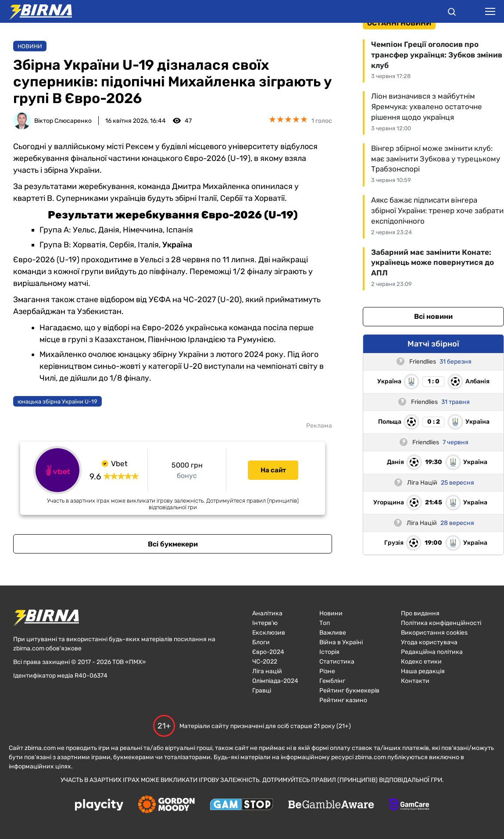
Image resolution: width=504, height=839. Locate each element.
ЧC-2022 (265, 662)
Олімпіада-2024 (275, 681)
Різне (327, 671)
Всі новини (433, 316)
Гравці (262, 691)
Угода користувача (429, 642)
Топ (325, 623)
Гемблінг (332, 681)
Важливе (333, 633)
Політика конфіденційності (441, 623)
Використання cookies (434, 633)
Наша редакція (423, 671)
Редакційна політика (432, 652)
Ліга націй (267, 671)
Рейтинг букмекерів (349, 691)
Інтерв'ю (265, 623)
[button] (452, 13)
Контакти (415, 681)
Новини (30, 46)
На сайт (273, 470)
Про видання (420, 613)
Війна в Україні (341, 642)
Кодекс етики (421, 662)
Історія (329, 652)
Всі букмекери (173, 544)
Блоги (261, 642)
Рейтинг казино (343, 700)
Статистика (337, 662)
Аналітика (267, 613)
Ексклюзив (269, 633)
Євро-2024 (268, 652)
